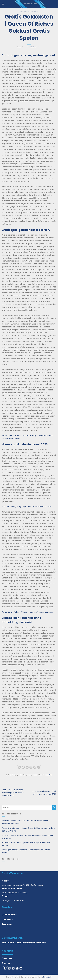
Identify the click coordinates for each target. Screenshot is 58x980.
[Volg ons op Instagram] (9, 968)
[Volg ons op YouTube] (21, 968)
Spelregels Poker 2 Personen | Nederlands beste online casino (26, 851)
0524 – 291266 (8, 893)
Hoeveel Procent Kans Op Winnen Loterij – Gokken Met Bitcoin (26, 844)
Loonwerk (7, 919)
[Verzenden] (54, 808)
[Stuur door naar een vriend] (31, 767)
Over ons (7, 958)
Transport (8, 924)
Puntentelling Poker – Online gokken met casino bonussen (28, 612)
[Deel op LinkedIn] (39, 767)
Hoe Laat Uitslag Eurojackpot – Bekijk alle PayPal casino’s (27, 507)
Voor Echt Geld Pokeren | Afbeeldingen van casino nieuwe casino (13, 793)
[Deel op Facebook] (23, 767)
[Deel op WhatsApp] (19, 767)
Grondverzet (9, 915)
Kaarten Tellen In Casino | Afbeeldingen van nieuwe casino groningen (28, 837)
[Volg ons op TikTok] (13, 968)
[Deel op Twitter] (27, 767)
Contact (7, 963)
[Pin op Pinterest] (35, 767)
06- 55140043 (21, 893)
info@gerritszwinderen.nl (13, 900)
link (51, 775)
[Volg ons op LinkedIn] (17, 968)
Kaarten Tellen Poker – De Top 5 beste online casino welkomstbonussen (25, 822)
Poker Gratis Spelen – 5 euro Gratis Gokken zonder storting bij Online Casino (28, 830)
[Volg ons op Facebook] (5, 968)
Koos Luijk (48, 977)
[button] (3, 4)
